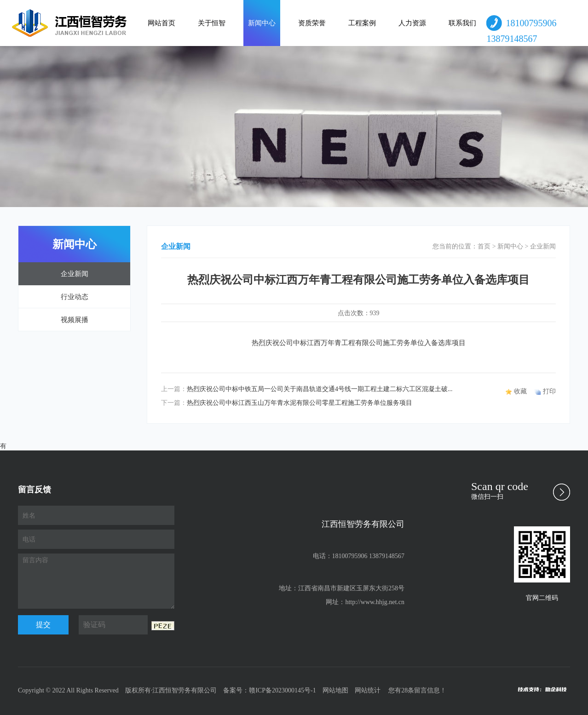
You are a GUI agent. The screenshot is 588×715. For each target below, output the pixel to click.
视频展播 (75, 320)
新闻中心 (262, 23)
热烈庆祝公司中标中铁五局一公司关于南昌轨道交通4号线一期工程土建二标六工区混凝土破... (320, 389)
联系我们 (462, 23)
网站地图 (335, 690)
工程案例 (362, 23)
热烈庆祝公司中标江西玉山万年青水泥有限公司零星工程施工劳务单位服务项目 (300, 403)
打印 (549, 391)
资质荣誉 (312, 23)
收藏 (520, 391)
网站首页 (161, 23)
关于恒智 (212, 23)
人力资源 (412, 23)
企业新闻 (75, 274)
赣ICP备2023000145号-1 (282, 690)
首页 (484, 246)
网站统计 (368, 690)
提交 (43, 625)
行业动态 (75, 297)
